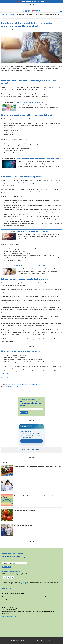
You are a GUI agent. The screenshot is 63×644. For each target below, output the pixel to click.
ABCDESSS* (5, 378)
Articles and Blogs (10, 15)
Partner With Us (31, 441)
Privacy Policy (37, 641)
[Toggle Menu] (61, 11)
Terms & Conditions (46, 641)
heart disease (17, 386)
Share (15, 602)
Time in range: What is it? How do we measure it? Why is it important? (34, 496)
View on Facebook (7, 602)
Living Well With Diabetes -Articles (17, 384)
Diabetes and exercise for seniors (24, 525)
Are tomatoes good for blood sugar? (25, 511)
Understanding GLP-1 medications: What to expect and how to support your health (38, 466)
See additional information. (24, 584)
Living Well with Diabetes (30, 399)
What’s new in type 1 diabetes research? (26, 481)
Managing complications (33, 384)
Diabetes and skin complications (12, 608)
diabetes (11, 386)
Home (3, 15)
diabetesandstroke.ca (7, 373)
